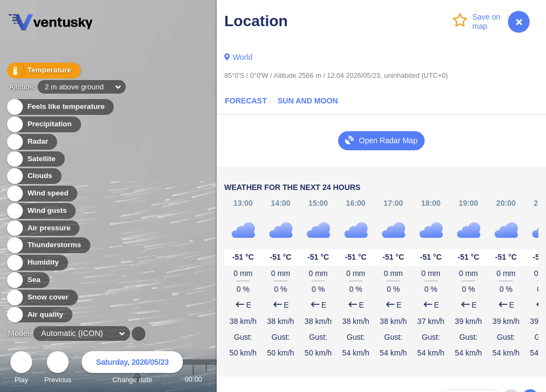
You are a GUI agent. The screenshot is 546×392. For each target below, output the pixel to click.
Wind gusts (41, 211)
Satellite (35, 159)
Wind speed (42, 194)
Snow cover (42, 298)
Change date (132, 369)
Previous (58, 369)
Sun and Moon (308, 101)
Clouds (33, 176)
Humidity (37, 263)
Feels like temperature (60, 107)
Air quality (39, 315)
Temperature (43, 71)
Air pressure (43, 228)
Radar (32, 142)
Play (21, 369)
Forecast (246, 101)
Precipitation (43, 124)
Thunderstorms (48, 245)
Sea (27, 280)
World (242, 57)
